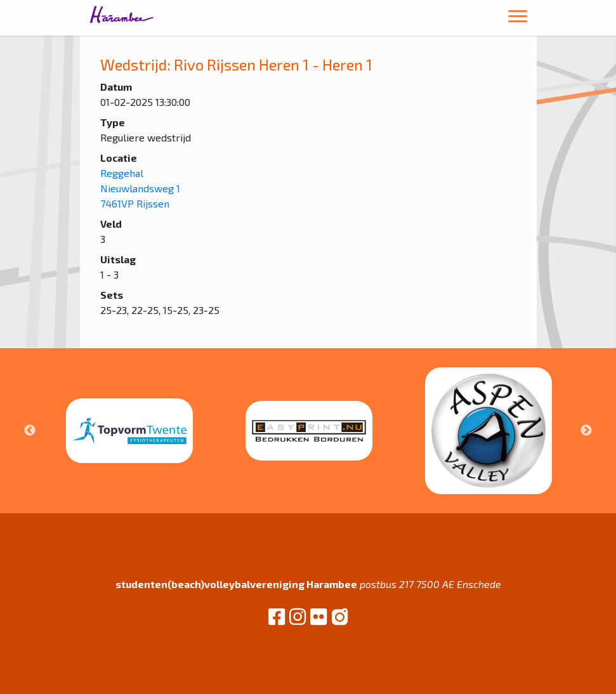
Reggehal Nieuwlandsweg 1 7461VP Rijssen (140, 188)
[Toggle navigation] (518, 18)
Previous (30, 431)
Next (586, 431)
